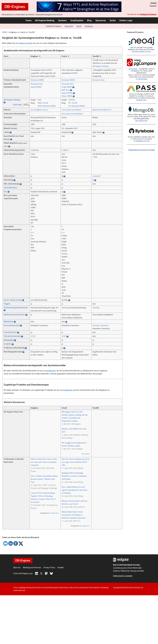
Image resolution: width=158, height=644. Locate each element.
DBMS (5, 32)
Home (29, 20)
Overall (45, 103)
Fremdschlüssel (10, 332)
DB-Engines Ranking (45, 20)
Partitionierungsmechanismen (16, 308)
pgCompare (133, 69)
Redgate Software (148, 14)
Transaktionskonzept (12, 336)
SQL (5, 192)
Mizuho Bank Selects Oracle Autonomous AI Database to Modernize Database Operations (74, 515)
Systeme (62, 20)
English (154, 3)
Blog (89, 20)
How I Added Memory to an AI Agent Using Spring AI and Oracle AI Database (75, 490)
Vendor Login (126, 20)
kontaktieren (51, 371)
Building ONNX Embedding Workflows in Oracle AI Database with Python (74, 476)
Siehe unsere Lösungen (123, 576)
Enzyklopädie (77, 20)
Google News (55, 513)
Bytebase (89, 26)
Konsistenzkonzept (12, 325)
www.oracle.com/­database (71, 110)
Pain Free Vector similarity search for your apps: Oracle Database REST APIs (76, 462)
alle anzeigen (86, 454)
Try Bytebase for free (142, 141)
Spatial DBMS (36, 87)
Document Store (99, 80)
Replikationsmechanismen (14, 315)
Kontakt (60, 568)
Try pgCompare (141, 79)
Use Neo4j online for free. (142, 51)
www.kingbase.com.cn (39, 110)
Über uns (17, 568)
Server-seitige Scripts (13, 300)
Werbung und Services (32, 568)
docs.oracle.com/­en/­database (72, 114)
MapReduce (8, 321)
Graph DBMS (67, 87)
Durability (7, 344)
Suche (113, 20)
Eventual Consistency (101, 325)
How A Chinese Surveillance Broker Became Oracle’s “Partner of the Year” (44, 479)
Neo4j (79, 26)
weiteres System (25, 43)
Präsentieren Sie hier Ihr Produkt (141, 150)
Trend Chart (17, 105)
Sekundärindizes (10, 188)
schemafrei (97, 176)
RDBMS (49, 70)
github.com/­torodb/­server (102, 110)
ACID (33, 336)
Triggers (7, 304)
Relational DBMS (37, 80)
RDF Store (66, 90)
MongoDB (69, 26)
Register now (142, 100)
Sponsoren (101, 20)
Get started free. (142, 121)
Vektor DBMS (67, 96)
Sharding (65, 308)
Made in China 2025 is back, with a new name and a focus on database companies (44, 462)
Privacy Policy (49, 568)
